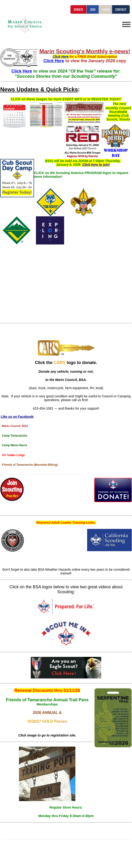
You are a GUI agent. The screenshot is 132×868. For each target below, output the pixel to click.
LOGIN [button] (106, 9)
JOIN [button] (93, 9)
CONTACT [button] (121, 9)
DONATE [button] (78, 9)
